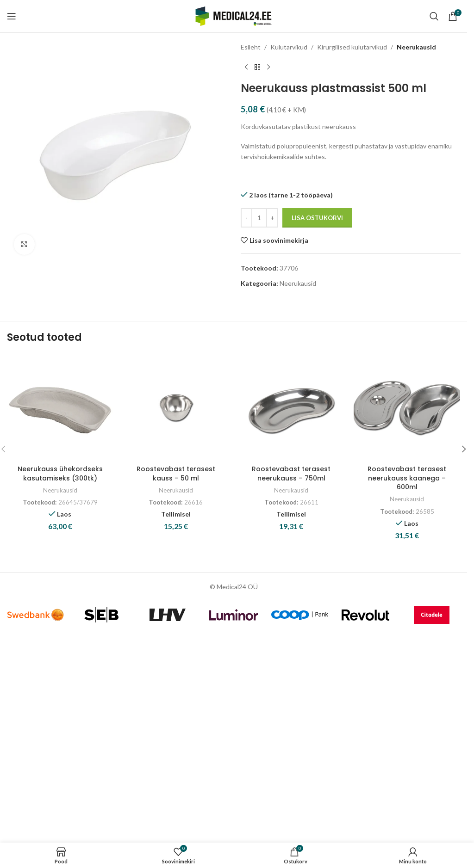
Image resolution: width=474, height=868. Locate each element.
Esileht (251, 47)
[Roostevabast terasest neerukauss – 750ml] (292, 407)
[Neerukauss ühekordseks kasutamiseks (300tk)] (60, 407)
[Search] (434, 16)
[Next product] (268, 67)
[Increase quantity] (272, 218)
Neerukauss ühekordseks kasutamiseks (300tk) (60, 474)
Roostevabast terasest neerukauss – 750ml (291, 474)
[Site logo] (234, 15)
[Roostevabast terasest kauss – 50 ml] (176, 407)
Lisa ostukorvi (317, 218)
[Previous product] (246, 67)
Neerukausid (416, 47)
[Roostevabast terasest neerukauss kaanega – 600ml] (407, 407)
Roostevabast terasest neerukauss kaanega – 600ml (407, 478)
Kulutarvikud (289, 47)
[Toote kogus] (259, 218)
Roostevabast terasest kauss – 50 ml (176, 474)
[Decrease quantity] (246, 218)
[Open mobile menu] (12, 16)
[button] (464, 449)
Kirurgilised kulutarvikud (352, 47)
